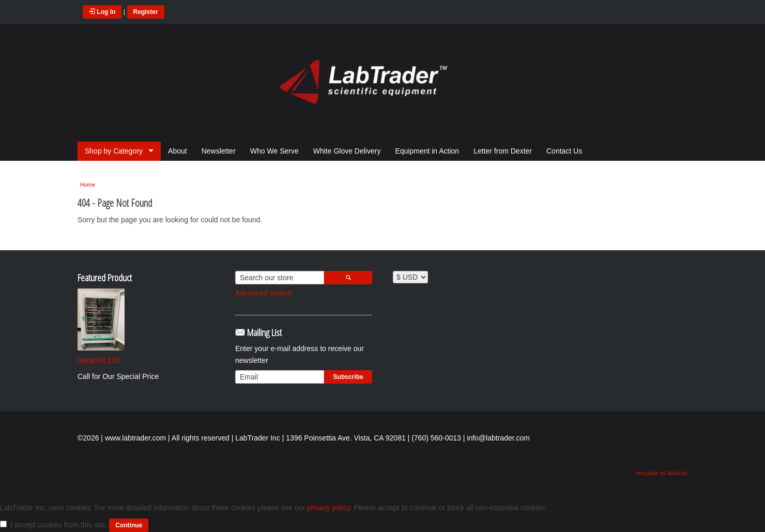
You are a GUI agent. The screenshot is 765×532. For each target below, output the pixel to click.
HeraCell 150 (99, 360)
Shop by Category (114, 151)
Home (88, 185)
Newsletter (219, 151)
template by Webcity (662, 473)
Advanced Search (264, 293)
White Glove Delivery (347, 151)
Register (146, 12)
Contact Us (564, 151)
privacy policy (328, 508)
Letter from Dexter (503, 151)
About (178, 151)
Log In (102, 12)
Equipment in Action (427, 151)
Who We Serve (274, 151)
